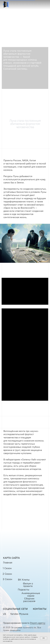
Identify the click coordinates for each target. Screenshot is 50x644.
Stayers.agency (38, 623)
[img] (6, 5)
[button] (44, 5)
